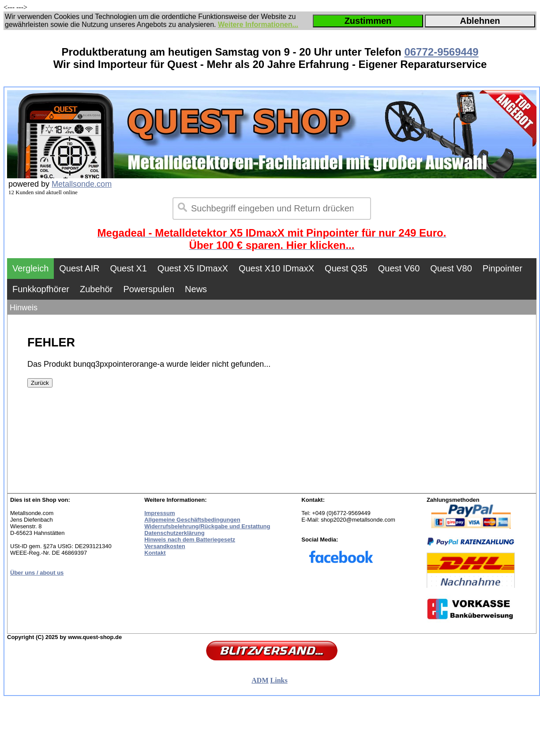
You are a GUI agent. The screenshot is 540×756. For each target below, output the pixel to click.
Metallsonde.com (82, 184)
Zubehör (96, 289)
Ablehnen (480, 21)
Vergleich (30, 268)
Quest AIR (79, 268)
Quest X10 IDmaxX (276, 268)
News (196, 289)
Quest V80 (451, 268)
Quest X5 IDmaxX (193, 268)
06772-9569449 (441, 52)
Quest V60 (399, 268)
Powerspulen (149, 289)
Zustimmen (368, 21)
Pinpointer (502, 268)
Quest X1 (128, 268)
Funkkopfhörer (41, 289)
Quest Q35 (346, 268)
